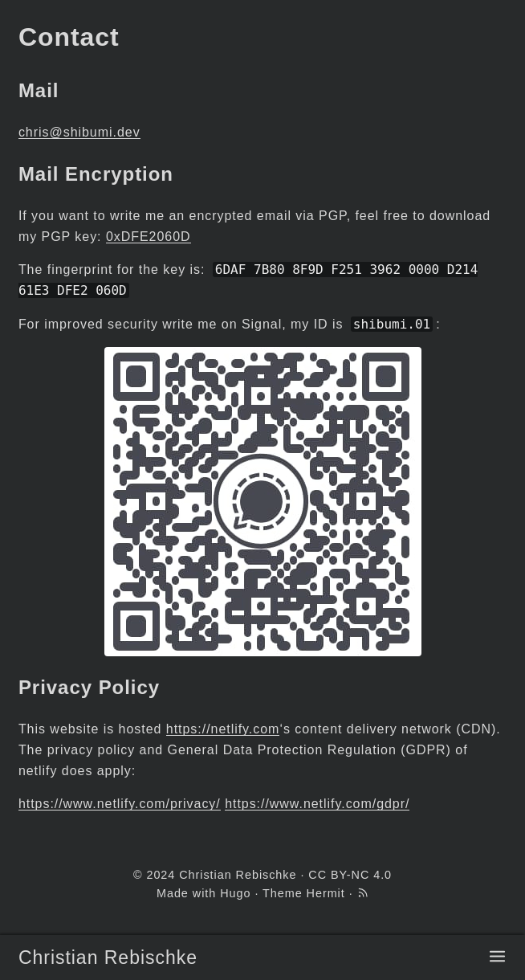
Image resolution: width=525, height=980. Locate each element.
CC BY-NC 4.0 (350, 875)
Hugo (235, 893)
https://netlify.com (223, 729)
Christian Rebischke (108, 958)
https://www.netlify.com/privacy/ (120, 804)
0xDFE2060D (149, 237)
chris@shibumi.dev (79, 132)
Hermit (326, 893)
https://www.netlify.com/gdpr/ (317, 804)
